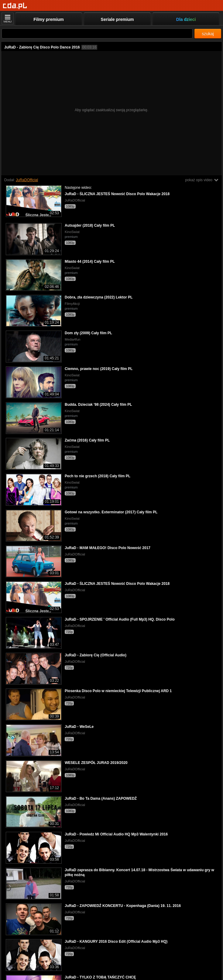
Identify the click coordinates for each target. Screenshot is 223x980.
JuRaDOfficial (27, 180)
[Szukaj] (97, 33)
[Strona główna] (15, 6)
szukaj (208, 34)
